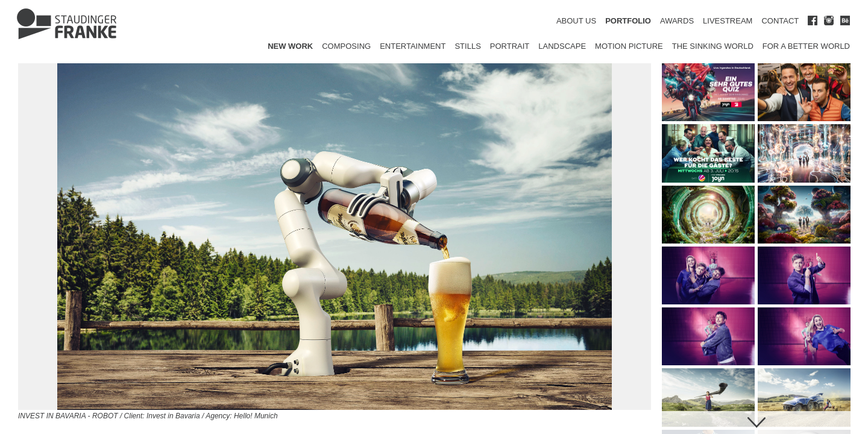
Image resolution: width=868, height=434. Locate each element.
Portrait (510, 46)
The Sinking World (713, 46)
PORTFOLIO (628, 21)
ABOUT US (576, 21)
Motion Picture (629, 46)
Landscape (562, 46)
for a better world (806, 46)
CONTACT (780, 21)
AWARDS (677, 21)
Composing (346, 46)
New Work (290, 46)
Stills (467, 46)
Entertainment (413, 46)
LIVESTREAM (728, 21)
